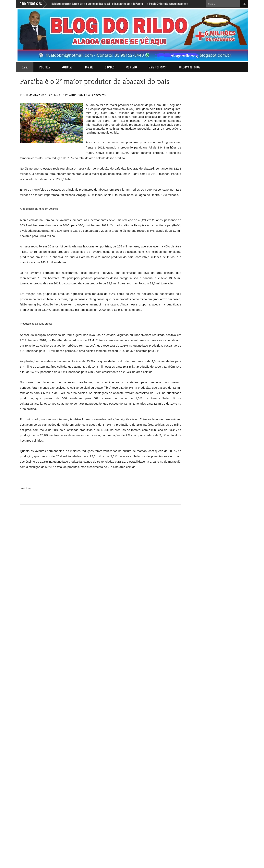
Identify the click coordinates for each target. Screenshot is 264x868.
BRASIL (89, 67)
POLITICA (45, 67)
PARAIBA (71, 95)
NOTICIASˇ (67, 67)
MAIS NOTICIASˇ (158, 67)
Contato (132, 67)
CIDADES (110, 67)
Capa (25, 67)
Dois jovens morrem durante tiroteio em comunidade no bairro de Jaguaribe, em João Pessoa (97, 4)
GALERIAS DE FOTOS (189, 67)
